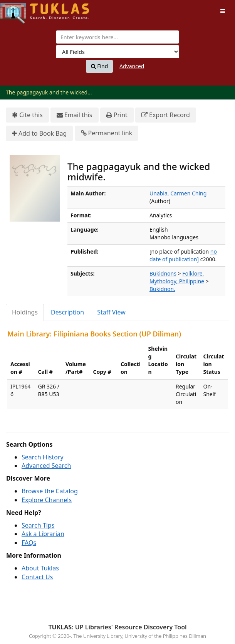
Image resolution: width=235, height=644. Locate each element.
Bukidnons (163, 273)
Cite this (27, 115)
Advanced (132, 66)
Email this (75, 115)
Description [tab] (67, 312)
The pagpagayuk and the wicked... (49, 92)
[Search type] (117, 52)
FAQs (29, 543)
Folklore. (193, 273)
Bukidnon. (162, 289)
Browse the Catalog (50, 491)
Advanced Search (46, 466)
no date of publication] (183, 255)
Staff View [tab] (111, 312)
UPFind (19, 10)
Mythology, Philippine (177, 281)
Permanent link (107, 133)
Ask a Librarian (43, 534)
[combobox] (117, 37)
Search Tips (38, 525)
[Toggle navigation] (223, 11)
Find (100, 66)
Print (117, 115)
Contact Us (37, 577)
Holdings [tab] (25, 312)
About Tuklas (40, 568)
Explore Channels (47, 500)
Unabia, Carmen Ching (178, 193)
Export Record (166, 115)
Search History (43, 457)
